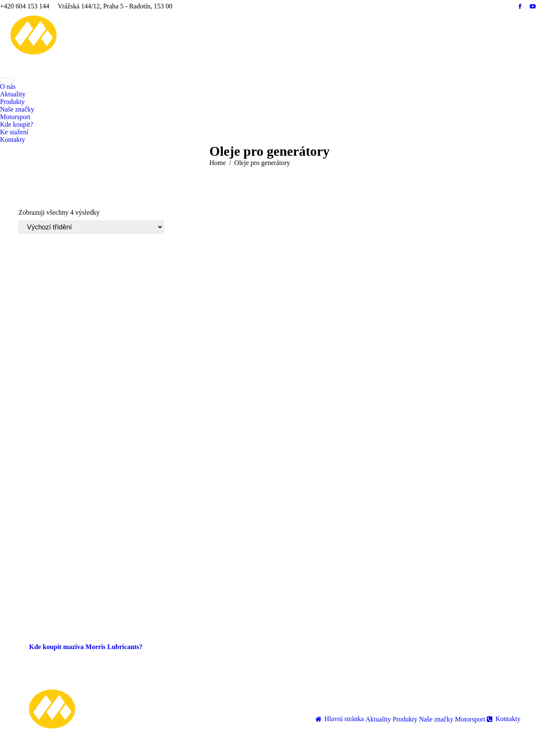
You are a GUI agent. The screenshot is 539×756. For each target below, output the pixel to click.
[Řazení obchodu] (91, 227)
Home (217, 163)
